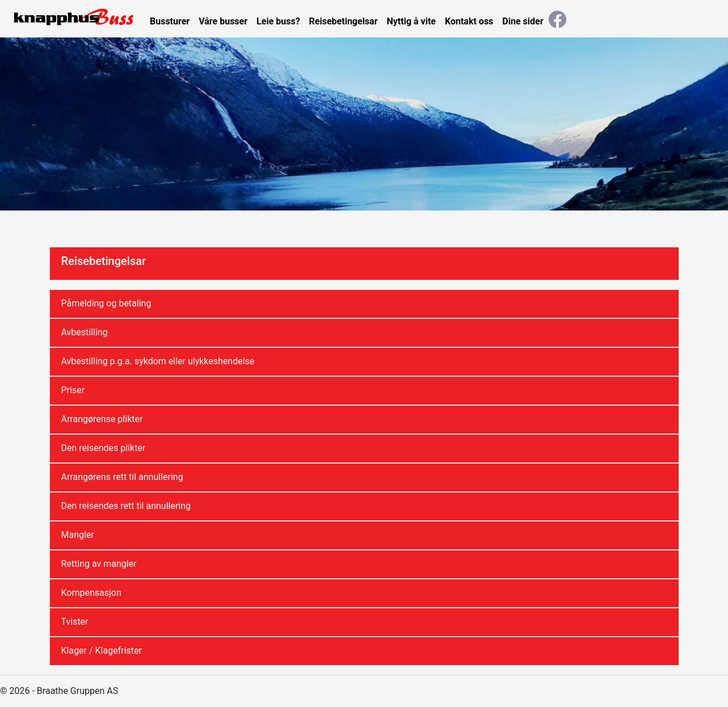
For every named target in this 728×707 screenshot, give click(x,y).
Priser (73, 390)
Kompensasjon (91, 593)
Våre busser (223, 21)
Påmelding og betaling (106, 303)
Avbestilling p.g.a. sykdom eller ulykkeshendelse (158, 361)
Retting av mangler (99, 564)
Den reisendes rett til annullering (126, 506)
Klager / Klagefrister (102, 651)
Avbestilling (85, 332)
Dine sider (523, 21)
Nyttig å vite (411, 21)
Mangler (78, 535)
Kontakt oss (469, 21)
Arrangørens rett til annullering (122, 477)
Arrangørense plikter (102, 419)
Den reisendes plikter (104, 448)
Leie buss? (278, 21)
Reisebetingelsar (344, 21)
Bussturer (170, 21)
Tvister (75, 622)
